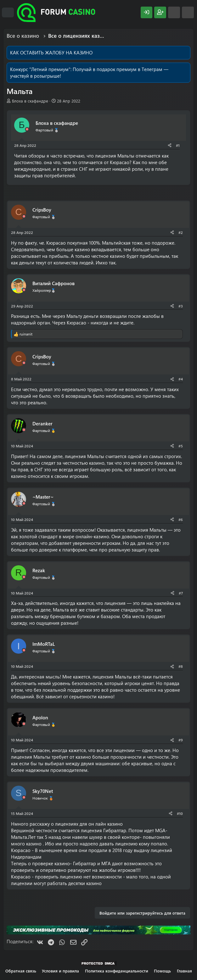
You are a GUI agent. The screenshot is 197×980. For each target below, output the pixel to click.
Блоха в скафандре (30, 101)
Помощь (162, 971)
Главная (184, 971)
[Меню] (8, 13)
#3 (181, 306)
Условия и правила (60, 971)
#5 (181, 446)
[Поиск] (188, 12)
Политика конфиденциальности (117, 971)
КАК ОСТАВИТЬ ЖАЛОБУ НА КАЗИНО (51, 53)
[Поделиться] (170, 145)
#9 (181, 740)
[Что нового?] (174, 12)
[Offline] (27, 129)
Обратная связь (21, 971)
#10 (180, 813)
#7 (181, 593)
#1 (178, 145)
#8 (181, 666)
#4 (181, 379)
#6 (181, 519)
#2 (181, 232)
